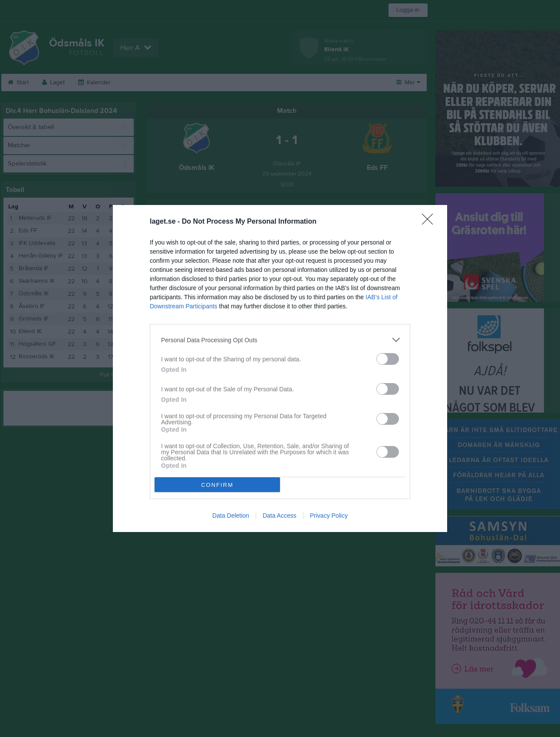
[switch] (388, 359)
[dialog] (280, 368)
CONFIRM (217, 485)
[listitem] (280, 340)
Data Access (280, 516)
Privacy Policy (329, 516)
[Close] (430, 222)
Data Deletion (231, 516)
